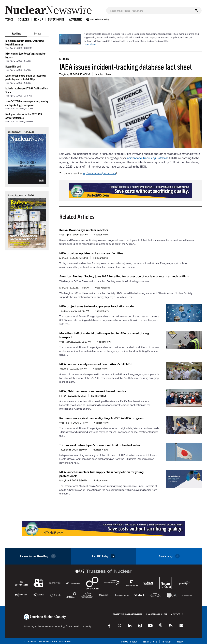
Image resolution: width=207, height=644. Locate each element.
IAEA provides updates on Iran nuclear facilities (91, 253)
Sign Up (38, 19)
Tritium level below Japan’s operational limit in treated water (100, 445)
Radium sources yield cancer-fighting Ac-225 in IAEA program (101, 418)
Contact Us (177, 614)
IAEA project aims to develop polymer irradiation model (97, 306)
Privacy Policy (129, 642)
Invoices (167, 642)
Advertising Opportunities (128, 614)
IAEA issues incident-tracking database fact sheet (126, 66)
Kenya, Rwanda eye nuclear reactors (84, 230)
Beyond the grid (13, 66)
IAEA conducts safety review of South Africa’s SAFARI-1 (96, 364)
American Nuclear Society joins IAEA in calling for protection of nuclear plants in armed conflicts (124, 276)
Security (64, 59)
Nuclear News (103, 74)
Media (180, 642)
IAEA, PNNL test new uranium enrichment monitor (93, 391)
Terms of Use (150, 642)
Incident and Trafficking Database (147, 158)
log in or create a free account (99, 173)
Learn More (90, 44)
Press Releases (102, 287)
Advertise (75, 19)
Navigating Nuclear (157, 614)
